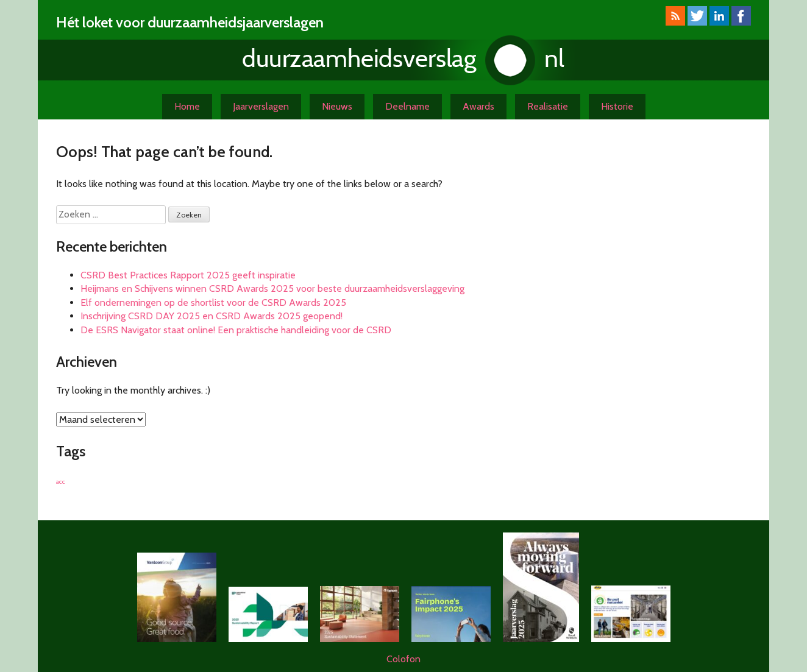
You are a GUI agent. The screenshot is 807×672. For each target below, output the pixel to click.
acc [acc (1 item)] (61, 482)
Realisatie (548, 106)
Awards (478, 106)
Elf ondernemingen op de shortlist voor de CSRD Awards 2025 (213, 302)
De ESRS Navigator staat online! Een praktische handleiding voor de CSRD (236, 330)
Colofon (403, 659)
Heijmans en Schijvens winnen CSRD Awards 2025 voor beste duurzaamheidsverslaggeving (272, 288)
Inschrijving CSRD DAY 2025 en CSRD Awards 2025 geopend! (212, 316)
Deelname (407, 106)
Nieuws (337, 106)
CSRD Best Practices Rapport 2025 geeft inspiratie (188, 275)
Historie (617, 106)
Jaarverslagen (261, 106)
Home (187, 106)
